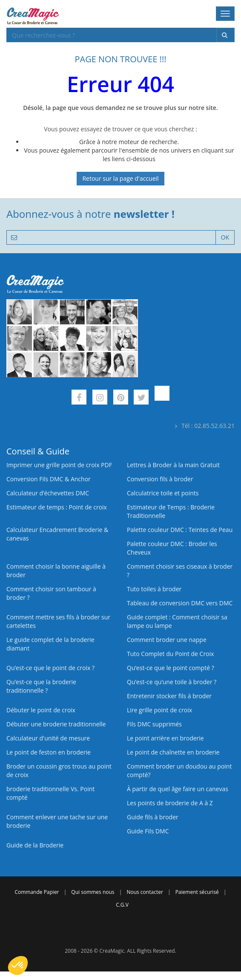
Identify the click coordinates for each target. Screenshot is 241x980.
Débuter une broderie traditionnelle (56, 724)
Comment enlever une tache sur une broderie (57, 821)
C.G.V (122, 905)
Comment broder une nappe (167, 640)
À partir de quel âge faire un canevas (178, 789)
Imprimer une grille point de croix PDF (59, 465)
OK (225, 237)
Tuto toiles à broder (154, 589)
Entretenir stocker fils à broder (169, 696)
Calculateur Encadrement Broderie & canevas (57, 534)
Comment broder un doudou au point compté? (179, 770)
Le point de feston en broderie (49, 752)
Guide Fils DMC (148, 831)
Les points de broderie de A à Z (170, 803)
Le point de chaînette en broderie (173, 752)
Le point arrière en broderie (165, 738)
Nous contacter (145, 892)
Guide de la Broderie (35, 845)
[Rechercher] (225, 35)
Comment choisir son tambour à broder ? (51, 593)
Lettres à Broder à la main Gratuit (173, 465)
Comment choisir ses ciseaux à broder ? (180, 571)
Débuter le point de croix (41, 710)
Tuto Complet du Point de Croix (170, 654)
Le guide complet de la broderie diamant (50, 644)
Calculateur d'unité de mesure (48, 738)
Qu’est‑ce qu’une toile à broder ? (172, 682)
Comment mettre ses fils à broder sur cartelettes (58, 621)
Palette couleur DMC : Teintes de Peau (180, 530)
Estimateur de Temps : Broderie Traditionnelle (171, 511)
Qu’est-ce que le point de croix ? (50, 668)
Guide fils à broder (153, 817)
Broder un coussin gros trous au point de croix (59, 770)
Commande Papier (37, 892)
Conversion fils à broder (160, 479)
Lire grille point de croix (159, 710)
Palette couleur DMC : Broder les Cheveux (172, 548)
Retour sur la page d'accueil (120, 178)
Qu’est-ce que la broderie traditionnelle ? (41, 686)
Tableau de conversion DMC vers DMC (180, 603)
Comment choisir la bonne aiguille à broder (56, 571)
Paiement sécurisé (197, 892)
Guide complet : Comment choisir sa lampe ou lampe (177, 621)
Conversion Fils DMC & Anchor (49, 479)
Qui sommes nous (93, 892)
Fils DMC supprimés (154, 724)
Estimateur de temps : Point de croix (57, 507)
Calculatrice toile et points (163, 493)
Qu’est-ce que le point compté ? (171, 668)
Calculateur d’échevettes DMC (48, 493)
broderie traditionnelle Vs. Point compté (50, 793)
